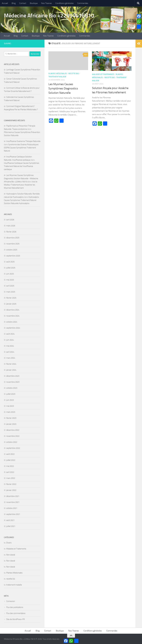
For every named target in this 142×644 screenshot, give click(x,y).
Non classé (11, 554)
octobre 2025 (12, 249)
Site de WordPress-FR (15, 619)
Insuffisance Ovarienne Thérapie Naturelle (23, 141)
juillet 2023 (11, 393)
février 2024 (11, 363)
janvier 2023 (11, 424)
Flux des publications (15, 607)
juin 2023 (10, 399)
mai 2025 (10, 279)
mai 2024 (10, 345)
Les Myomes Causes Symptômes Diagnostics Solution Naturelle (63, 88)
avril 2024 (10, 351)
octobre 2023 (12, 387)
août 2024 (10, 333)
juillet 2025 (11, 267)
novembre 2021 (13, 502)
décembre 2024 (13, 309)
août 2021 (10, 520)
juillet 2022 (11, 460)
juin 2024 (10, 339)
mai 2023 (10, 406)
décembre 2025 (13, 237)
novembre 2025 (13, 243)
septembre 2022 (13, 448)
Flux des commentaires (16, 613)
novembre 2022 (13, 436)
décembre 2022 (13, 430)
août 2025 (10, 261)
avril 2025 (10, 285)
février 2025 (11, 297)
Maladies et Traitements (103, 74)
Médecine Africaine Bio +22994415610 (49, 16)
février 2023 (11, 418)
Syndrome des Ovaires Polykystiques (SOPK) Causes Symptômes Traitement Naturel (21, 147)
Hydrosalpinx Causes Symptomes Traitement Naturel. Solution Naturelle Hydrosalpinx (21, 200)
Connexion (11, 601)
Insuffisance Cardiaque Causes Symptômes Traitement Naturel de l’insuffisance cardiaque (22, 166)
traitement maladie (57, 76)
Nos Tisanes (46, 3)
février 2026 (11, 231)
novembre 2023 (13, 381)
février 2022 (11, 484)
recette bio (74, 73)
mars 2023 (11, 412)
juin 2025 (10, 273)
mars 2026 (11, 225)
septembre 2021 (13, 514)
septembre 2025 (13, 255)
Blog (14, 3)
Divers (9, 542)
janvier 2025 (11, 303)
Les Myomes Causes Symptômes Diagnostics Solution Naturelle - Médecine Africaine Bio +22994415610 (21, 178)
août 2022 (10, 454)
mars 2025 (11, 291)
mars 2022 (11, 478)
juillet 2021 (11, 526)
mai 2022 (10, 466)
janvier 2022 (11, 490)
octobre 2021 (12, 508)
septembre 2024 (13, 327)
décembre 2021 (13, 496)
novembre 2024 (13, 315)
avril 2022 (10, 472)
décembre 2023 (13, 375)
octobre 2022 (12, 442)
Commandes (83, 3)
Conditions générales (64, 3)
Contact (23, 3)
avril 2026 (10, 219)
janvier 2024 (11, 369)
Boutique (34, 3)
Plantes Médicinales (58, 73)
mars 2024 (11, 357)
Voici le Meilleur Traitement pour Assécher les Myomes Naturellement (21, 184)
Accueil (5, 3)
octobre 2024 (12, 321)
